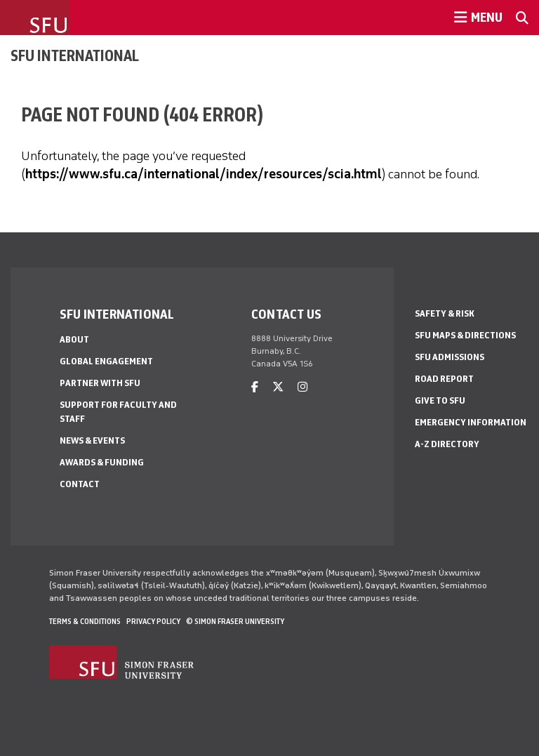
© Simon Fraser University (235, 621)
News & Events (92, 440)
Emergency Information (471, 422)
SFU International (75, 55)
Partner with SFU (100, 383)
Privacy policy (153, 621)
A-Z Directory (447, 444)
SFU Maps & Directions (465, 335)
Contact (80, 484)
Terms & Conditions (85, 621)
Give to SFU (440, 400)
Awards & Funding (102, 462)
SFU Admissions (450, 357)
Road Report (444, 379)
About (74, 339)
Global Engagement (106, 361)
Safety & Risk (445, 313)
